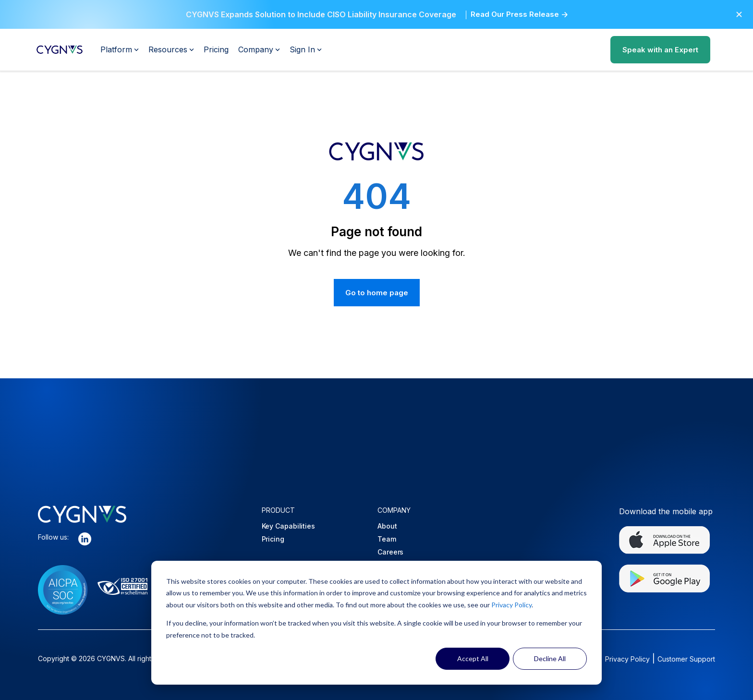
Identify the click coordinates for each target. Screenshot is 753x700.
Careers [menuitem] (390, 552)
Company (259, 49)
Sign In (306, 49)
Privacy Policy (511, 605)
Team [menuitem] (387, 539)
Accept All (473, 658)
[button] (739, 14)
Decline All (550, 658)
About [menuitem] (387, 526)
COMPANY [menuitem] (394, 510)
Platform (120, 49)
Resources (171, 49)
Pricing (216, 49)
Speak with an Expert (660, 50)
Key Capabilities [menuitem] (288, 526)
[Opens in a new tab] (85, 541)
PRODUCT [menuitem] (278, 510)
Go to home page (377, 293)
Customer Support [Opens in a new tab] (686, 659)
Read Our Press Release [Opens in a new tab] (515, 14)
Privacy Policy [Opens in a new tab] (627, 659)
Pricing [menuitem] (273, 539)
